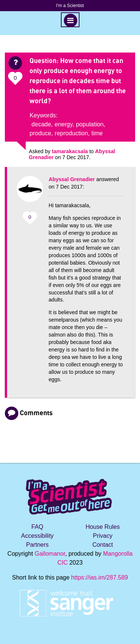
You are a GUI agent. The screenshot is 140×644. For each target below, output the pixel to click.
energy (63, 124)
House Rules (103, 527)
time (97, 133)
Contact (102, 545)
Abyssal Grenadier (72, 179)
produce (40, 133)
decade (41, 124)
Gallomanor (50, 554)
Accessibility (37, 536)
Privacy (103, 536)
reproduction (71, 133)
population (90, 124)
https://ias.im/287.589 (100, 577)
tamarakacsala (70, 151)
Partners (37, 545)
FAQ (37, 527)
